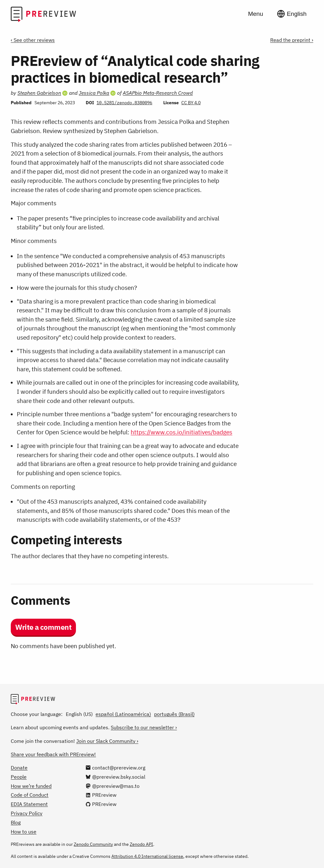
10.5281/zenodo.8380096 (124, 103)
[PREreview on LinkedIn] (101, 795)
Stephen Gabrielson (39, 93)
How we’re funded (31, 786)
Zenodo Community (93, 844)
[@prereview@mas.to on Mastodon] (113, 786)
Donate (19, 768)
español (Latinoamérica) (123, 714)
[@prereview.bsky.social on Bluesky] (115, 777)
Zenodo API (141, 844)
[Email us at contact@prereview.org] (115, 768)
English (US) (79, 714)
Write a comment (43, 627)
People (19, 777)
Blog (16, 822)
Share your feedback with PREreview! (53, 754)
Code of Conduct (30, 795)
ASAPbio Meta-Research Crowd (158, 93)
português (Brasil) (174, 714)
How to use (24, 832)
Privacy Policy (27, 813)
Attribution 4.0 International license (147, 856)
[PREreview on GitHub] (101, 804)
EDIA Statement (29, 804)
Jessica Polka (94, 93)
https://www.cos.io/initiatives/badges (181, 432)
